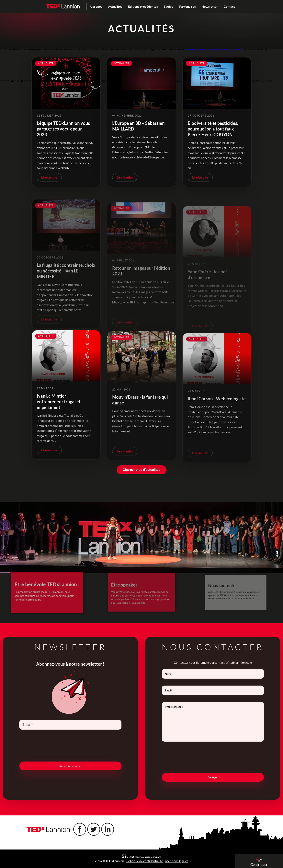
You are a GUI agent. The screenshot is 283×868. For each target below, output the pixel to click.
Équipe (169, 6)
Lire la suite (49, 177)
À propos (96, 6)
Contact (229, 6)
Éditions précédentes (143, 6)
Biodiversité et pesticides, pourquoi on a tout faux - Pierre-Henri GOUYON (213, 129)
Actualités (115, 6)
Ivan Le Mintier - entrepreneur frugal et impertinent (59, 419)
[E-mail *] (53, 725)
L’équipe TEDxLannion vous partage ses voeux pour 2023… (63, 129)
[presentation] (53, 745)
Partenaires (187, 6)
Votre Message (230, 722)
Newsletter (210, 6)
